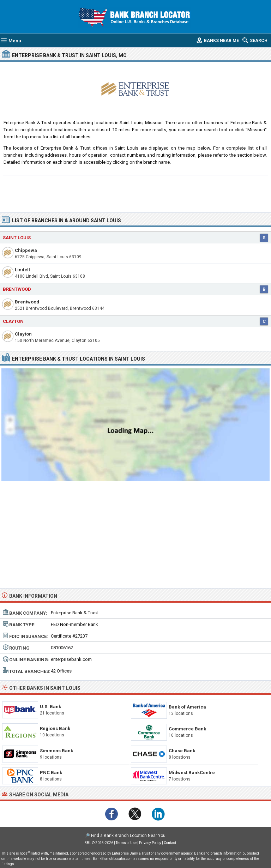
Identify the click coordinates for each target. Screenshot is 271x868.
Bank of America (187, 707)
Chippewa (26, 250)
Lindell (22, 270)
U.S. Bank (50, 707)
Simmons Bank (56, 751)
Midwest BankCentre (192, 773)
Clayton (23, 334)
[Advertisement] (136, 193)
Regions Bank (55, 728)
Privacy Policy (150, 843)
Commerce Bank (187, 729)
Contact (170, 843)
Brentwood (27, 302)
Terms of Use (126, 843)
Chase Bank (182, 751)
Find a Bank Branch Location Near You (128, 836)
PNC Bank (51, 773)
